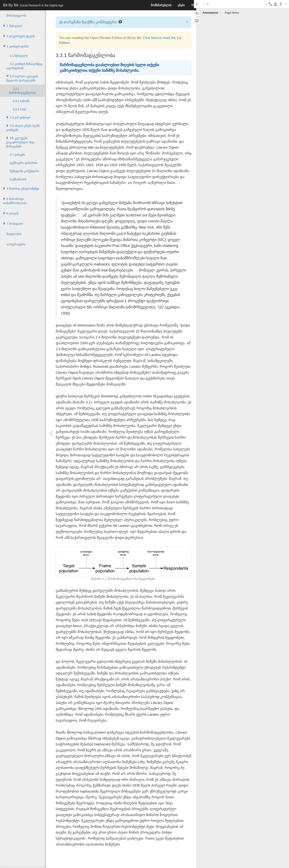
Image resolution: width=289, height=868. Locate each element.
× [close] (187, 22)
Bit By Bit (33, 5)
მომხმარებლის (161, 5)
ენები (181, 5)
